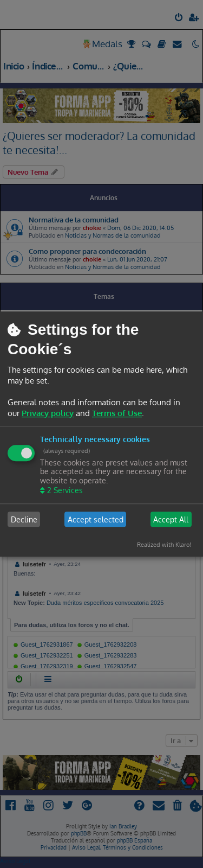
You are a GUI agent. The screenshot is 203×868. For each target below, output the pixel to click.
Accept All (171, 519)
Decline (24, 519)
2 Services (64, 490)
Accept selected (96, 519)
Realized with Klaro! (164, 545)
